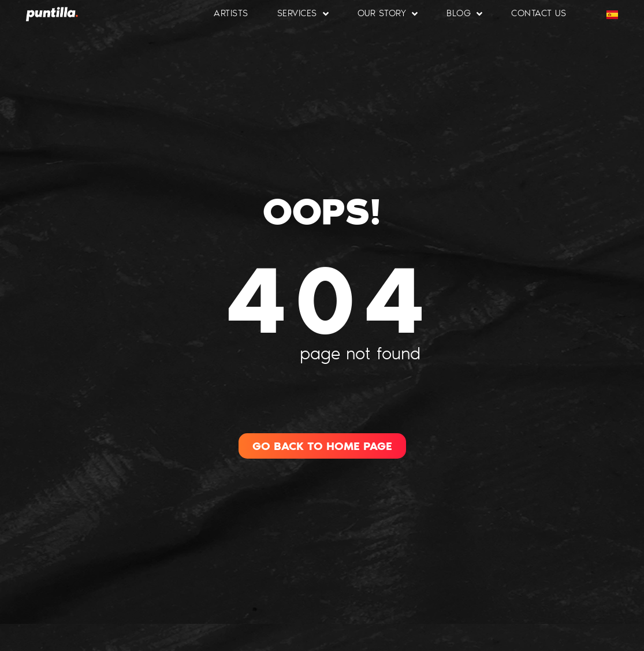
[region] (150, 567)
